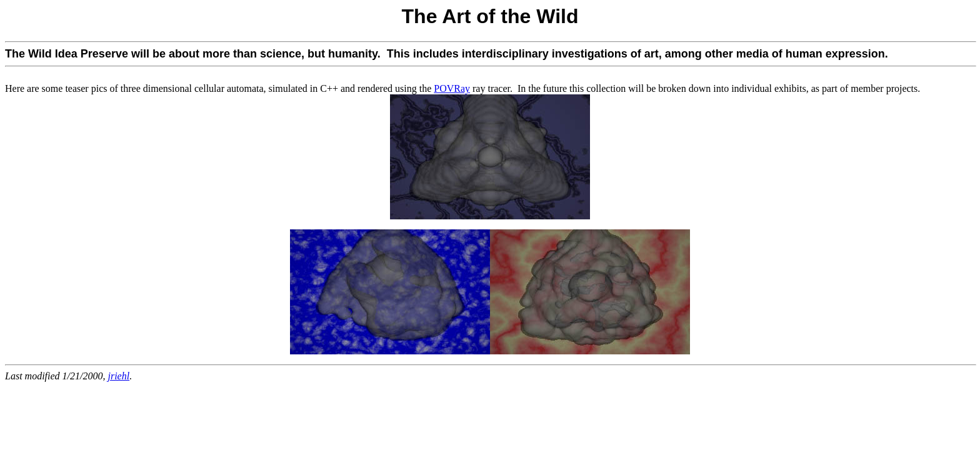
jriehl (118, 376)
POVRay (452, 88)
